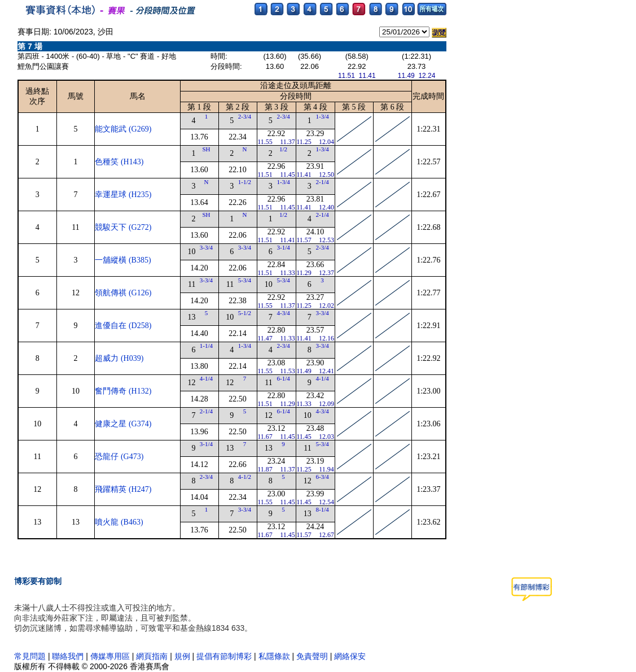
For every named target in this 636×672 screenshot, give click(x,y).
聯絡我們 (68, 656)
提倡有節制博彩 (224, 656)
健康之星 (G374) (123, 424)
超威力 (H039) (119, 358)
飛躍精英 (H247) (123, 489)
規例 (182, 656)
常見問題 (30, 656)
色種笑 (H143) (119, 162)
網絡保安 (350, 656)
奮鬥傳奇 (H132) (123, 391)
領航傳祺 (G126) (123, 293)
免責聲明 (312, 656)
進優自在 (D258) (123, 326)
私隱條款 (274, 656)
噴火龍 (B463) (119, 522)
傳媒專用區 (111, 656)
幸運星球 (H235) (123, 195)
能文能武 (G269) (123, 129)
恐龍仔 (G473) (119, 457)
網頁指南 (152, 656)
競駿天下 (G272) (123, 227)
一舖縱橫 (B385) (123, 260)
